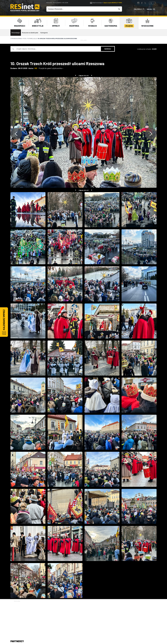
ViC (36, 68)
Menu (151, 9)
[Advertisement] (83, 619)
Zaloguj (139, 9)
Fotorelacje (16, 33)
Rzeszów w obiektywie (30, 33)
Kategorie (44, 33)
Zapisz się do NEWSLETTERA (113, 3)
